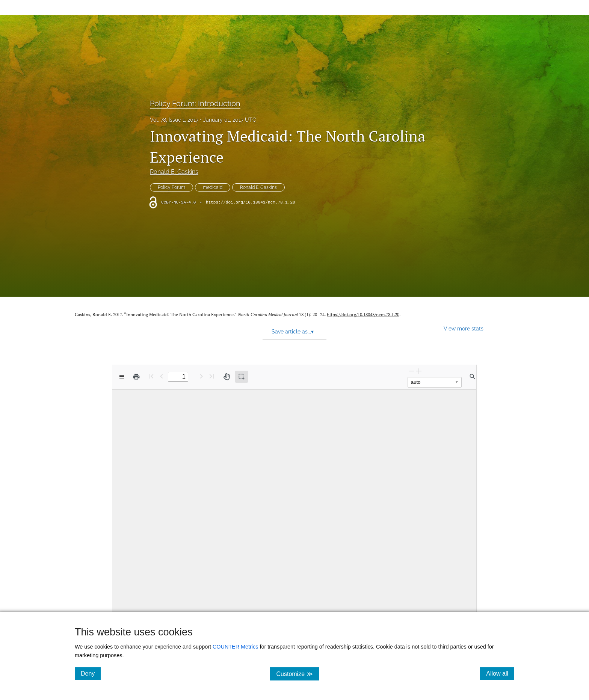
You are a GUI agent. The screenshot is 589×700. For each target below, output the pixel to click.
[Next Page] (201, 376)
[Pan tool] (227, 377)
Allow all (500, 673)
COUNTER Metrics (236, 647)
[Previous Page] (162, 376)
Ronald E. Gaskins (174, 172)
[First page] (151, 376)
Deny (91, 673)
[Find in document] (473, 377)
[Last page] (212, 376)
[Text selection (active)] (242, 377)
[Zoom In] (419, 371)
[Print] (136, 377)
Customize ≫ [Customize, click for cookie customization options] (297, 674)
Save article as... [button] (293, 332)
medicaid (213, 187)
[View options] (122, 377)
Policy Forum (171, 187)
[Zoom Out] (411, 371)
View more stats (464, 328)
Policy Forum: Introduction (195, 104)
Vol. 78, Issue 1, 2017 (174, 120)
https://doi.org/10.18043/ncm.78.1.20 (251, 202)
